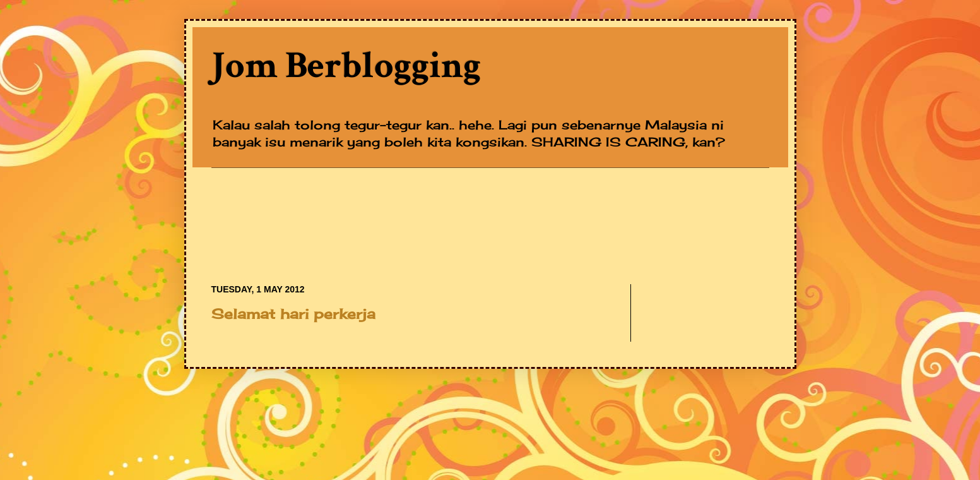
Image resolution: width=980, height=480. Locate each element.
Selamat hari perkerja (293, 314)
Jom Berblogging (346, 66)
